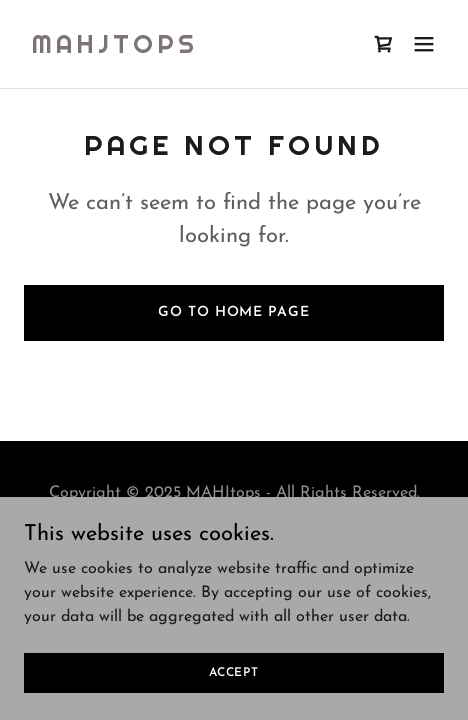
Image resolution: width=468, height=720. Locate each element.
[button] (424, 44)
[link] (115, 49)
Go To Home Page (233, 312)
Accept (234, 672)
